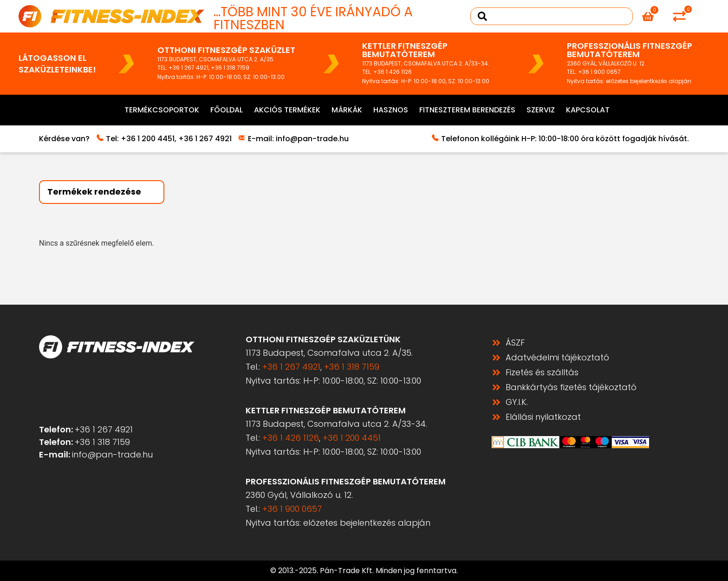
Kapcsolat (588, 110)
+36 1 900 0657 (599, 72)
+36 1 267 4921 (188, 68)
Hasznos (391, 110)
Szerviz (541, 110)
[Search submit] (482, 16)
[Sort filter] (102, 192)
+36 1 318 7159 (230, 68)
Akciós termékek (287, 110)
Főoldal (227, 110)
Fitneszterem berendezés (467, 110)
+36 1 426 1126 (393, 72)
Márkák (347, 110)
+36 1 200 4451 (148, 139)
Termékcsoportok (162, 110)
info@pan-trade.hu (312, 139)
